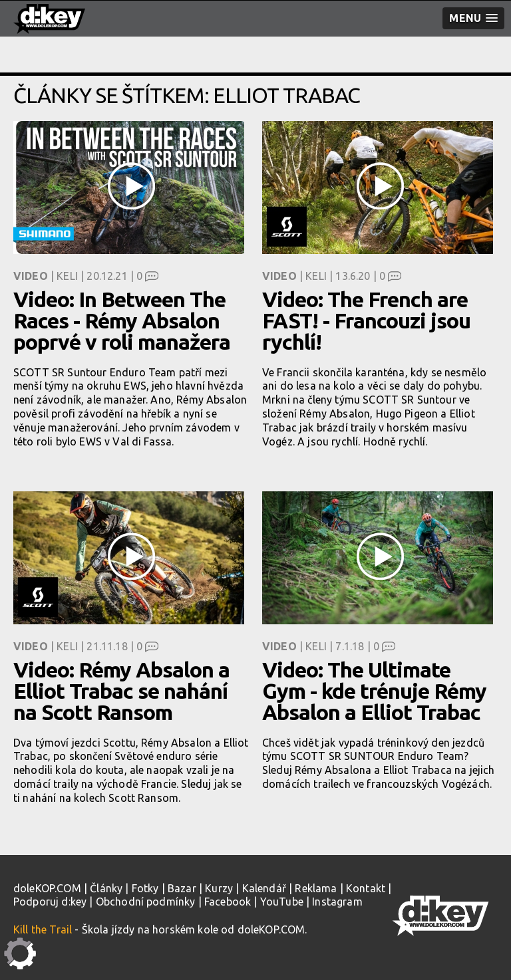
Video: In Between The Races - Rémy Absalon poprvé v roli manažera (122, 320)
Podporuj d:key (50, 902)
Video (31, 276)
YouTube (282, 902)
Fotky (145, 888)
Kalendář (264, 888)
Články (106, 888)
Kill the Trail (43, 929)
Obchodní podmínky (146, 902)
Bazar (182, 888)
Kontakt (366, 888)
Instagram (337, 902)
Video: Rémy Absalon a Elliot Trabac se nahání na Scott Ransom (121, 691)
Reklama (316, 888)
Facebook (228, 902)
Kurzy (219, 888)
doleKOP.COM (47, 888)
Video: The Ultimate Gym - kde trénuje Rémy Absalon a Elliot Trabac (374, 691)
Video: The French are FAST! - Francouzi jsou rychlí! (366, 320)
